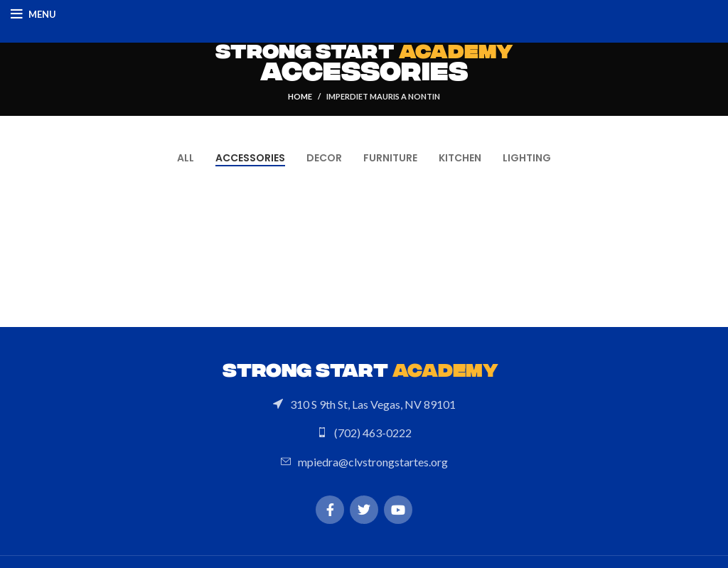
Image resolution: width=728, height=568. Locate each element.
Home (300, 96)
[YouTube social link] (398, 510)
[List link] (364, 404)
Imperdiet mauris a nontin (383, 96)
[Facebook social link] (330, 510)
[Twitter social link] (364, 510)
